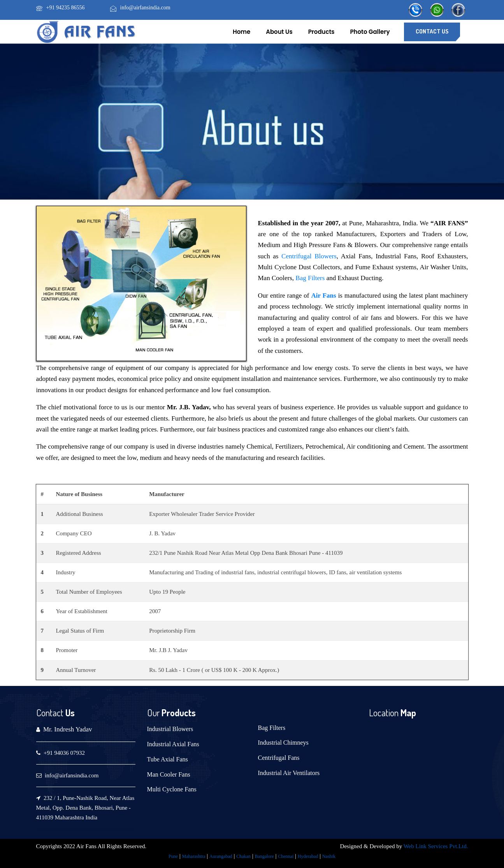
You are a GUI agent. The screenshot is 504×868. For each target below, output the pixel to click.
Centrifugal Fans (279, 758)
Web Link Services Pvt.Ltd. (436, 846)
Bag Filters (310, 278)
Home (241, 32)
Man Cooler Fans (169, 774)
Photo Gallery (370, 32)
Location (384, 713)
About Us (279, 32)
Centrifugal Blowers (309, 256)
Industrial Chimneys (283, 743)
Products (321, 32)
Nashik (329, 856)
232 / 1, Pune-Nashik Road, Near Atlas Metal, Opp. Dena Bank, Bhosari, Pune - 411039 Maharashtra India (85, 808)
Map (407, 713)
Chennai (286, 856)
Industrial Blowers (170, 729)
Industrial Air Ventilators (289, 773)
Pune (173, 856)
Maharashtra (194, 856)
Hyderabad (308, 856)
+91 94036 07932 (64, 753)
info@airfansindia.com (145, 8)
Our (153, 713)
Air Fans (323, 295)
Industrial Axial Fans (173, 744)
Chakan (243, 856)
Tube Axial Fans (168, 759)
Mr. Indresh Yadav (68, 729)
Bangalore (264, 856)
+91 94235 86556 (66, 8)
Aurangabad (221, 856)
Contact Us (432, 31)
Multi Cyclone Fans (172, 789)
